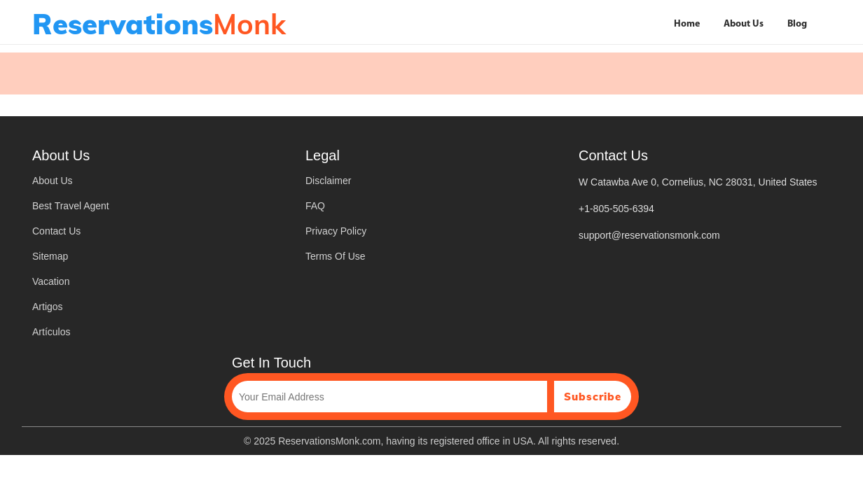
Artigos (48, 307)
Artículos (51, 332)
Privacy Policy (336, 231)
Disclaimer (328, 181)
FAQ (315, 206)
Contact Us (56, 231)
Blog (797, 24)
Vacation (51, 281)
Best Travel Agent (71, 206)
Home (687, 24)
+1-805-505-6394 (616, 209)
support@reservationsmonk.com (649, 235)
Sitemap (50, 256)
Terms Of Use (336, 256)
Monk (159, 24)
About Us (744, 24)
